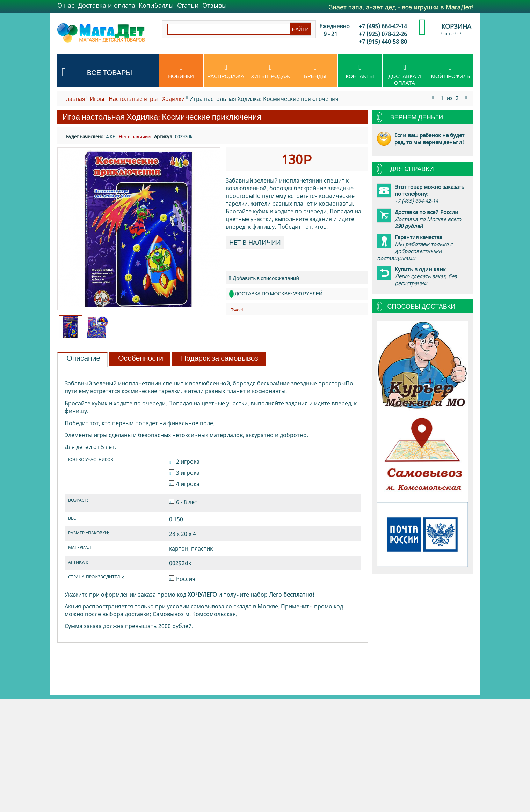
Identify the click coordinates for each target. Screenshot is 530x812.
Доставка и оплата (107, 5)
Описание (84, 358)
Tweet (237, 310)
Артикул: (164, 136)
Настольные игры (133, 99)
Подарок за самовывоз (220, 358)
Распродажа (226, 72)
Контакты (360, 72)
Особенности (141, 358)
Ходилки (173, 99)
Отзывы (215, 5)
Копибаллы (156, 5)
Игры (97, 99)
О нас (66, 5)
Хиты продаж (271, 72)
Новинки (181, 72)
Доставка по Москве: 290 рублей (279, 294)
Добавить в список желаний (264, 278)
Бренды (315, 72)
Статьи (188, 5)
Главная (74, 99)
